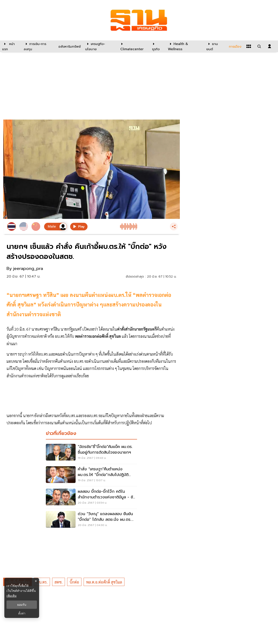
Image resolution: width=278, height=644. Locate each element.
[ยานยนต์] (215, 46)
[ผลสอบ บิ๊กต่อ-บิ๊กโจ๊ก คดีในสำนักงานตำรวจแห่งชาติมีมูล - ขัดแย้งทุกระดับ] (91, 498)
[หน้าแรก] (11, 46)
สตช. (59, 582)
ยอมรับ (22, 605)
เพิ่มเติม (12, 596)
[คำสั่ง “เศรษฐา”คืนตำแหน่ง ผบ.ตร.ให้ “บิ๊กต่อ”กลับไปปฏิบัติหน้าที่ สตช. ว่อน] (91, 475)
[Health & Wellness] (185, 46)
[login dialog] (270, 46)
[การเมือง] (235, 46)
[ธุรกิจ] (157, 46)
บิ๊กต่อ (74, 582)
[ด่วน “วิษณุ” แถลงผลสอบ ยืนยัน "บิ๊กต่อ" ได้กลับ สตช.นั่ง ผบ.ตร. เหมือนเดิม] (91, 520)
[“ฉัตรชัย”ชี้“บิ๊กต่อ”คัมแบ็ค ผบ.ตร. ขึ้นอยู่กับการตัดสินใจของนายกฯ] (91, 453)
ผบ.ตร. (42, 582)
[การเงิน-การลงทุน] (38, 46)
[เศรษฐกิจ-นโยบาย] (100, 46)
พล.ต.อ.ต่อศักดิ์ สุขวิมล (104, 582)
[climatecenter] (133, 46)
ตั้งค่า (22, 613)
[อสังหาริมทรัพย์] (69, 46)
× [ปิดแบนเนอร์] (36, 581)
